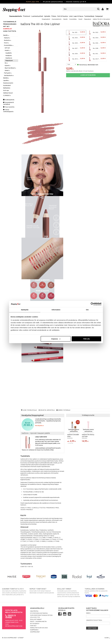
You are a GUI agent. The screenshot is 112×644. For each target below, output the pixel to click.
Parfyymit (8, 73)
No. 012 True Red (97, 59)
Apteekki (47, 16)
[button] (107, 9)
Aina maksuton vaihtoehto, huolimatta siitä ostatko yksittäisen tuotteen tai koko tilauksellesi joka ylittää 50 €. (15, 592)
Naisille (65, 19)
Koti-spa (6, 91)
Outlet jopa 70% (32, 2)
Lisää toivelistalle (29, 410)
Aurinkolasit (7, 86)
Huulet (80, 19)
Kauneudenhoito (16, 16)
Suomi (107, 638)
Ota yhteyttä (35, 617)
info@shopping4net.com (14, 626)
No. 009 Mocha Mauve (77, 54)
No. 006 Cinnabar (97, 43)
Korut (7, 43)
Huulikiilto (9, 53)
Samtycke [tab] (25, 310)
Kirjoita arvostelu (47, 410)
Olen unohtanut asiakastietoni (41, 615)
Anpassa (56, 339)
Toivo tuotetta (9, 107)
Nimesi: (88, 613)
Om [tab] (87, 310)
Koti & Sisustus (63, 16)
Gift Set (7, 48)
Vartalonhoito (9, 76)
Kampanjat (99, 16)
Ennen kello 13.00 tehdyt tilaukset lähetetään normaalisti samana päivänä (42, 591)
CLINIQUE (7, 96)
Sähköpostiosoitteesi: (94, 620)
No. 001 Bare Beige (76, 32)
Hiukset (7, 38)
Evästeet (33, 626)
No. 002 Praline (97, 32)
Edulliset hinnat (36, 620)
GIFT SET (6, 27)
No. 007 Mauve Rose (76, 48)
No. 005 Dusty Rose (76, 43)
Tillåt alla (86, 339)
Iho (6, 63)
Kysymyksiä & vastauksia (8, 103)
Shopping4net (46, 19)
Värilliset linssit (8, 93)
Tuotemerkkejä (89, 16)
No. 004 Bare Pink (97, 38)
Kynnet (8, 66)
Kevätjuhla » (39, 426)
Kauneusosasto (8, 83)
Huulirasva (9, 58)
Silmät (7, 71)
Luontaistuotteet (37, 16)
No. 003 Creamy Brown (77, 38)
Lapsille (6, 81)
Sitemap (21, 638)
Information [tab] (56, 310)
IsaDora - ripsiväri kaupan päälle (36, 433)
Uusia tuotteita (10, 31)
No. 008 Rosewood (97, 48)
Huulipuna (8, 56)
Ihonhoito (8, 40)
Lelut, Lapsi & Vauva (76, 16)
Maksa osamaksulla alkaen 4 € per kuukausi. (80, 71)
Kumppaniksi (34, 630)
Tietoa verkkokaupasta (8, 111)
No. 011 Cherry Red (76, 59)
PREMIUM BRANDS (10, 24)
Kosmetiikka (73, 19)
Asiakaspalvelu (9, 100)
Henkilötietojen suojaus (39, 628)
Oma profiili (34, 611)
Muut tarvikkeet (10, 68)
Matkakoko (7, 88)
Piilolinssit (27, 16)
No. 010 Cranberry (97, 54)
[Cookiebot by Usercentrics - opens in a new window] (92, 304)
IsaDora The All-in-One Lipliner (101, 19)
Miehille (6, 78)
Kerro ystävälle (63, 410)
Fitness (54, 16)
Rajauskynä (88, 19)
